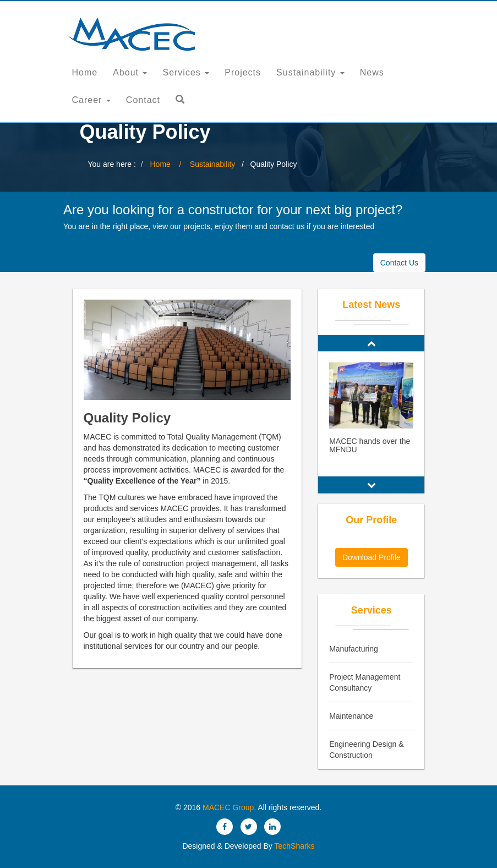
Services (186, 72)
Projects (243, 72)
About (130, 72)
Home (85, 72)
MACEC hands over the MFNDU (370, 445)
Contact (143, 100)
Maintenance (351, 716)
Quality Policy (127, 418)
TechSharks (294, 846)
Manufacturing (354, 649)
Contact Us (399, 263)
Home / (170, 164)
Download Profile (372, 557)
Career (91, 100)
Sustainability (310, 72)
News (372, 72)
